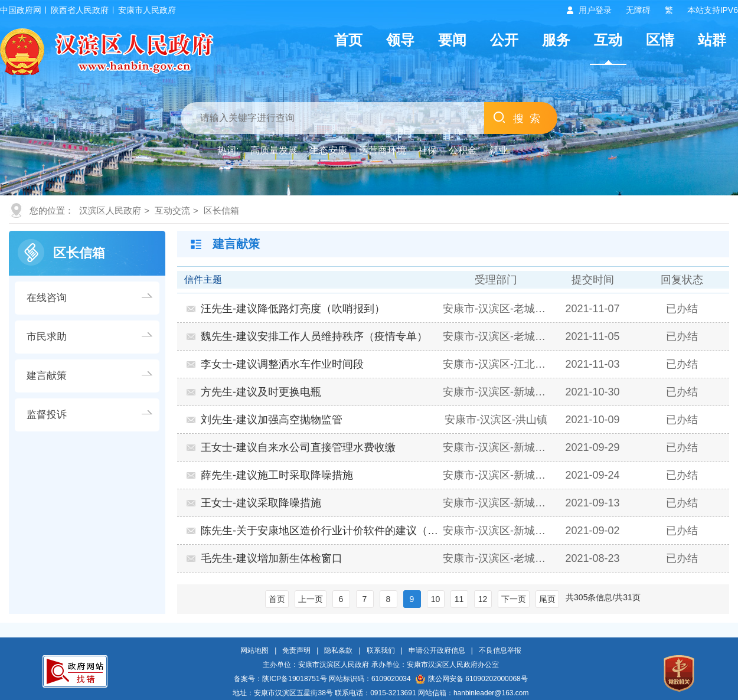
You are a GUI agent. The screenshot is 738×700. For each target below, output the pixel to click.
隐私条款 (338, 650)
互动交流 (172, 210)
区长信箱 (221, 210)
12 (483, 599)
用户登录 (595, 10)
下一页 (514, 599)
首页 (348, 40)
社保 (427, 150)
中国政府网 (21, 10)
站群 (712, 40)
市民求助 (47, 337)
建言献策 (47, 376)
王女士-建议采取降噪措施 (261, 503)
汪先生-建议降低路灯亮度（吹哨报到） (293, 309)
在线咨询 (47, 298)
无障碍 (638, 10)
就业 (498, 150)
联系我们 (381, 650)
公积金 (463, 150)
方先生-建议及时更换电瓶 (261, 392)
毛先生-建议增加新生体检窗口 (272, 558)
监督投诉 (47, 415)
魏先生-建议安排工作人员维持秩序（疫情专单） (314, 336)
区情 (660, 40)
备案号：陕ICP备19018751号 (280, 679)
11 (459, 599)
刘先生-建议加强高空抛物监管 (272, 420)
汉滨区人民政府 (110, 210)
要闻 (452, 40)
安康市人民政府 (147, 10)
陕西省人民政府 (80, 10)
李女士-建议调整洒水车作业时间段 (282, 364)
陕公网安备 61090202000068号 (472, 679)
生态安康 (328, 150)
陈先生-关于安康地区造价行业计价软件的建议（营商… (320, 531)
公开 (504, 40)
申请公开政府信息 (437, 650)
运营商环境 (383, 150)
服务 (556, 40)
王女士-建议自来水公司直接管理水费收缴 (298, 447)
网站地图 (254, 650)
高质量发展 (274, 150)
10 (436, 599)
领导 (400, 40)
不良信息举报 (500, 650)
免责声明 (296, 650)
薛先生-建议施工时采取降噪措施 (277, 475)
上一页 (311, 599)
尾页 (547, 599)
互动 (608, 40)
